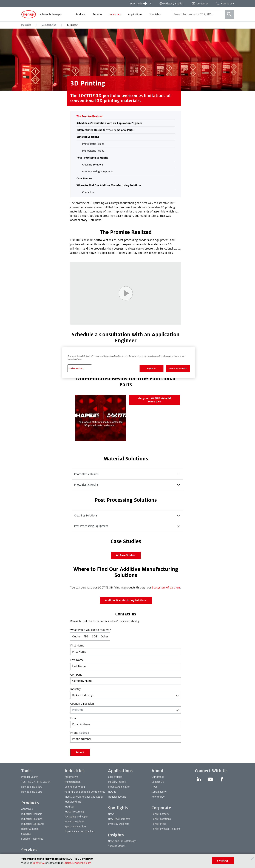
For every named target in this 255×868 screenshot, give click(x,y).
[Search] (229, 14)
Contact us (88, 192)
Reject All (151, 368)
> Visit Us (223, 861)
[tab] (128, 474)
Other (104, 637)
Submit (80, 752)
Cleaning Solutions (93, 165)
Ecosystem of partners (166, 588)
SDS (95, 637)
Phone (80, 733)
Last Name (77, 660)
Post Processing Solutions (92, 158)
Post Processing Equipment (97, 172)
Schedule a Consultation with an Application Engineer (109, 123)
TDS (86, 637)
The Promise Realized (90, 116)
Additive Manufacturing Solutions (126, 600)
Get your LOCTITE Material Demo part (155, 400)
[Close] (252, 859)
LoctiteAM (39, 863)
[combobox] (126, 695)
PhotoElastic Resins (93, 151)
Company (76, 675)
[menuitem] (80, 14)
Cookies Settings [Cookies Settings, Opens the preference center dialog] (76, 368)
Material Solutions (88, 137)
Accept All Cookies (178, 368)
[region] (129, 363)
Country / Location (82, 704)
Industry (76, 689)
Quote (76, 637)
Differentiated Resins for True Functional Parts (105, 130)
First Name (77, 646)
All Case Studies (126, 555)
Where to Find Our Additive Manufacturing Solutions (109, 185)
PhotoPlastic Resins (93, 144)
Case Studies (84, 178)
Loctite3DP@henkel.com (77, 863)
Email (74, 718)
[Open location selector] (171, 4)
